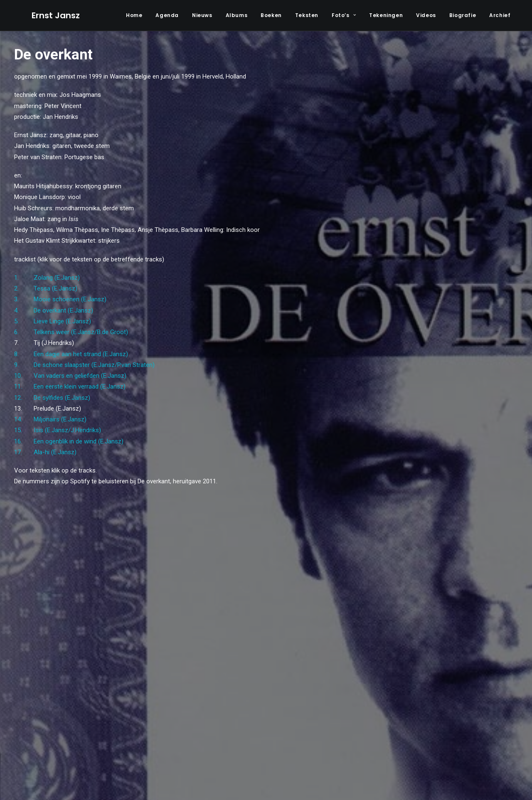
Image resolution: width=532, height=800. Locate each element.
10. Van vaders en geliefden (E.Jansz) (70, 376)
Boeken (271, 15)
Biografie (463, 15)
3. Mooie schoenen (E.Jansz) (60, 299)
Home (134, 15)
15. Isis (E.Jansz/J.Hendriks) (58, 430)
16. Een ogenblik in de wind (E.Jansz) (69, 441)
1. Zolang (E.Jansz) (47, 278)
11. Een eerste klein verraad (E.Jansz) (70, 386)
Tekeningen (386, 15)
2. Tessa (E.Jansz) (46, 288)
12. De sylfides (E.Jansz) (52, 398)
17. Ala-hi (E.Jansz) (45, 452)
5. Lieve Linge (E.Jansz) (53, 321)
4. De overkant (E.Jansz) (54, 310)
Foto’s (344, 15)
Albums (237, 15)
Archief (500, 15)
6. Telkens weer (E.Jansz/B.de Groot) (71, 332)
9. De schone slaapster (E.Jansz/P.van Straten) (84, 365)
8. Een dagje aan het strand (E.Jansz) (71, 354)
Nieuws (202, 15)
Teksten (307, 15)
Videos (426, 15)
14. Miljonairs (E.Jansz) (50, 419)
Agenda (167, 15)
